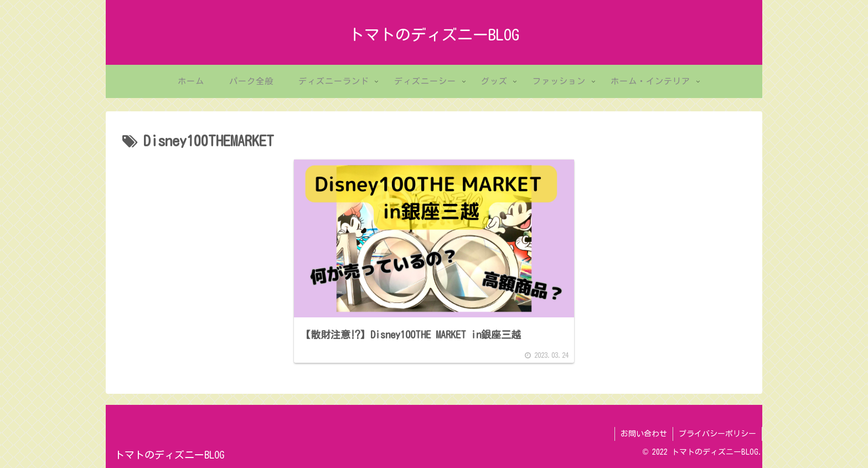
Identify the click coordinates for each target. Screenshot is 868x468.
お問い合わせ (644, 434)
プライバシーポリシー (717, 434)
